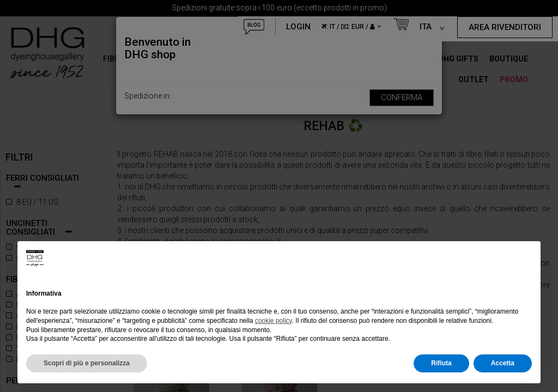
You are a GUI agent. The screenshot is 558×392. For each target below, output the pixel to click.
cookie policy (274, 321)
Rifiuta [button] (441, 363)
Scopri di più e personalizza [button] (87, 363)
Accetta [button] (503, 363)
